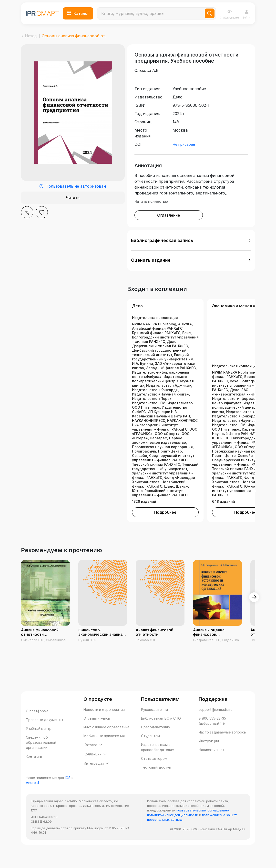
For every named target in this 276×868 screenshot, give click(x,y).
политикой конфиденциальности (173, 834)
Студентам (150, 746)
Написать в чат (212, 759)
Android (32, 802)
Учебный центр (39, 738)
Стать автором (154, 768)
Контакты (34, 766)
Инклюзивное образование (106, 737)
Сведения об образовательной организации (41, 752)
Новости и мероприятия (104, 719)
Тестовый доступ (156, 777)
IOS (68, 797)
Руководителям (154, 719)
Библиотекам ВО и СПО (161, 728)
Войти (247, 14)
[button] (191, 250)
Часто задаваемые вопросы (223, 742)
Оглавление (169, 225)
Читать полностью (151, 211)
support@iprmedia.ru (216, 719)
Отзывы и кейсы (97, 728)
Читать (73, 198)
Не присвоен (184, 154)
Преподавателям (156, 737)
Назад (29, 36)
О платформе (37, 721)
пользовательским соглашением (203, 830)
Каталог (78, 13)
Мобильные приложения (104, 746)
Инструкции (209, 751)
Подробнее (165, 522)
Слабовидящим (229, 14)
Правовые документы (44, 729)
